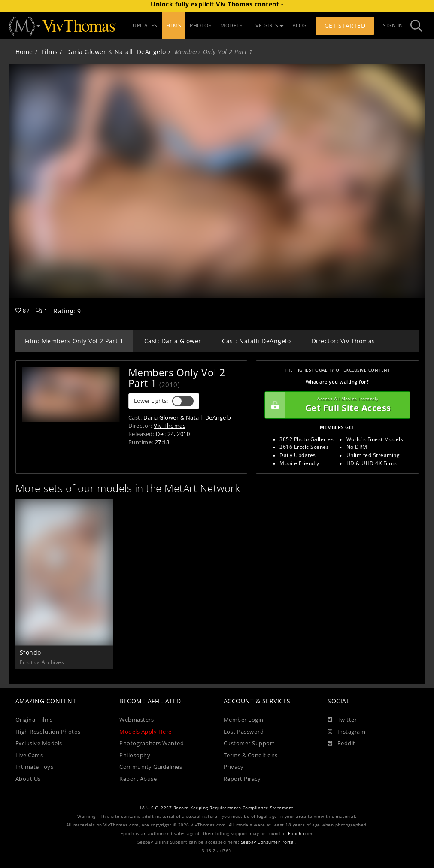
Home (24, 52)
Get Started (345, 26)
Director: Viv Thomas (343, 341)
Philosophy (135, 755)
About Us (28, 779)
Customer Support (249, 743)
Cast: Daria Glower (173, 341)
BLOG (300, 26)
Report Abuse (138, 779)
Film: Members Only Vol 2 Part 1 (74, 341)
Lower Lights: (164, 401)
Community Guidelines (151, 767)
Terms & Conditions (251, 755)
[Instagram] (346, 732)
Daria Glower (86, 52)
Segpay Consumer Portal (268, 842)
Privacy (234, 767)
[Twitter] (342, 720)
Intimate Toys (35, 767)
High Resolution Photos (48, 732)
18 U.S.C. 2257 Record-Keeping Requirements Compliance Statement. (217, 808)
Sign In (393, 26)
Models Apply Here (146, 732)
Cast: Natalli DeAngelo (256, 341)
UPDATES (145, 26)
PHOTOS (201, 26)
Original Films (34, 720)
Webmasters (137, 720)
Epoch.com (300, 833)
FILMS (174, 26)
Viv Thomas (170, 426)
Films (50, 52)
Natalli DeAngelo (140, 52)
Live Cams (29, 755)
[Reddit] (341, 744)
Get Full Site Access (335, 405)
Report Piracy (242, 779)
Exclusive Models (39, 743)
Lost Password (244, 732)
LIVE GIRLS (267, 26)
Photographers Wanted (152, 743)
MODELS (231, 26)
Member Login (244, 720)
